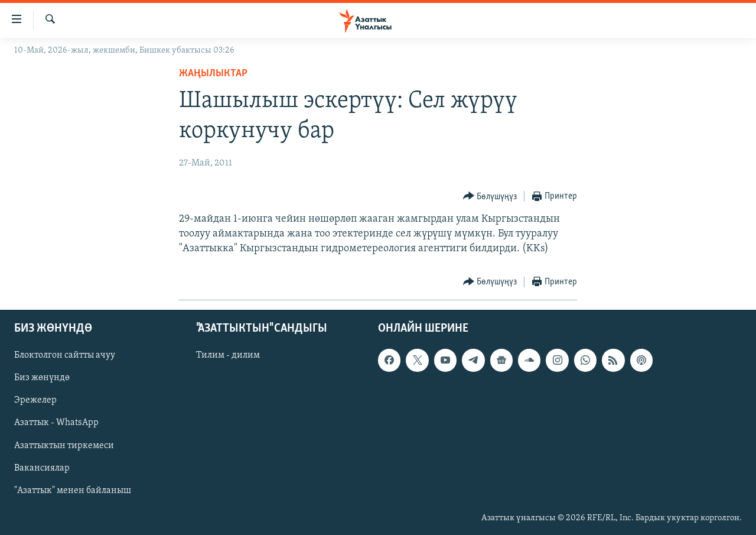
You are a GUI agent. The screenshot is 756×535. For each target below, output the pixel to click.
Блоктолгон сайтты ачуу (65, 355)
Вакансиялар (42, 468)
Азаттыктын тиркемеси (64, 445)
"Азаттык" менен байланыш (73, 490)
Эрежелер (35, 400)
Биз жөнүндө (42, 378)
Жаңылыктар (213, 74)
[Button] (490, 197)
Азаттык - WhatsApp (56, 423)
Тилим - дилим (228, 355)
